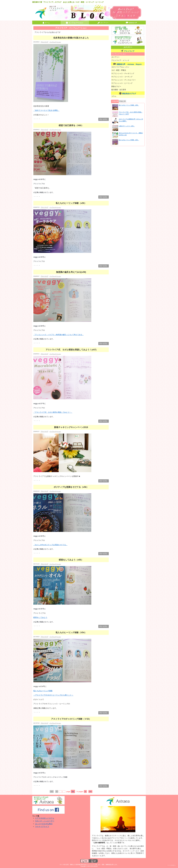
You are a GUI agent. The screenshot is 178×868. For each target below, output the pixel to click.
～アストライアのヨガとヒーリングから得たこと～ (53, 695)
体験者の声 (133, 23)
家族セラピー (116, 86)
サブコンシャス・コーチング (122, 77)
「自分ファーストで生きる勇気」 (46, 110)
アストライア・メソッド (120, 60)
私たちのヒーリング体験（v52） (129, 140)
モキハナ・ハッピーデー (45, 821)
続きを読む (103, 119)
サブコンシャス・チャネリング (123, 73)
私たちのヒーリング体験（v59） (129, 105)
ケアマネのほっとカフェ (45, 818)
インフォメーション (76, 23)
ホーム (47, 23)
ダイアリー (104, 23)
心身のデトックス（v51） (127, 126)
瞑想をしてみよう (40, 617)
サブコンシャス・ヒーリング (122, 83)
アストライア (44, 42)
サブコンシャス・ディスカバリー (124, 80)
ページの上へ (172, 865)
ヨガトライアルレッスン (120, 67)
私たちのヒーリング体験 (43, 691)
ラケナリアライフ (42, 826)
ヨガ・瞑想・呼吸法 (119, 70)
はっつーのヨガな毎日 (44, 824)
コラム (114, 96)
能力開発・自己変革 (119, 90)
